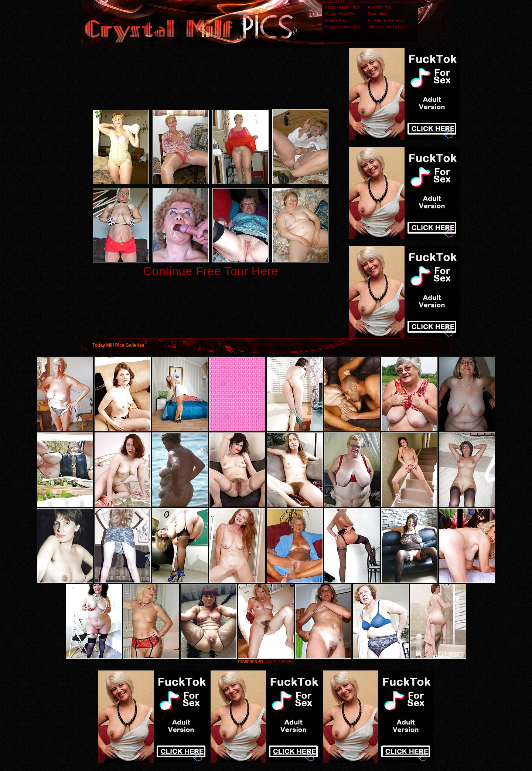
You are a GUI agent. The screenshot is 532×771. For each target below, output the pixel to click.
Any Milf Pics (379, 7)
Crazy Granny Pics (342, 7)
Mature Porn (336, 20)
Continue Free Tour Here (211, 271)
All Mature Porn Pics (386, 20)
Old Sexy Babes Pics (387, 27)
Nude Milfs (377, 14)
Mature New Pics (340, 14)
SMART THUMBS (279, 662)
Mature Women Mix (343, 27)
